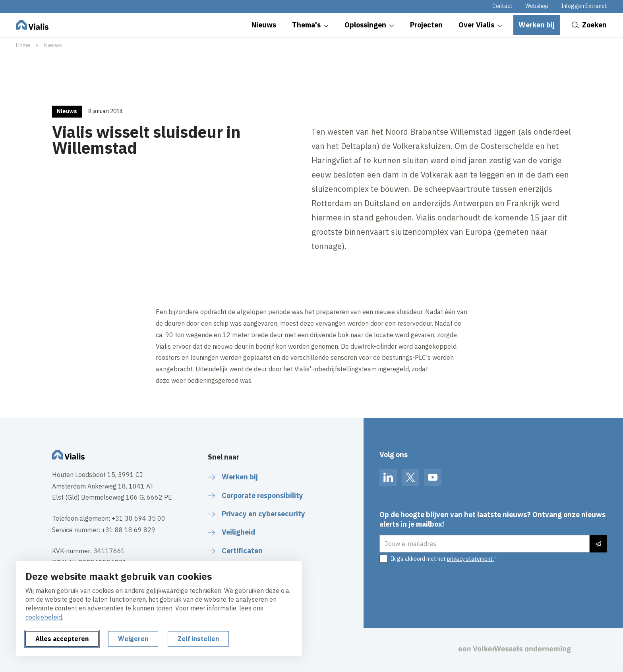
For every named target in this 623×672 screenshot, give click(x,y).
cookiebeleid (44, 617)
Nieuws (53, 45)
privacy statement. (470, 559)
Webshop (537, 6)
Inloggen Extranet (584, 6)
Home (23, 45)
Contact (502, 6)
